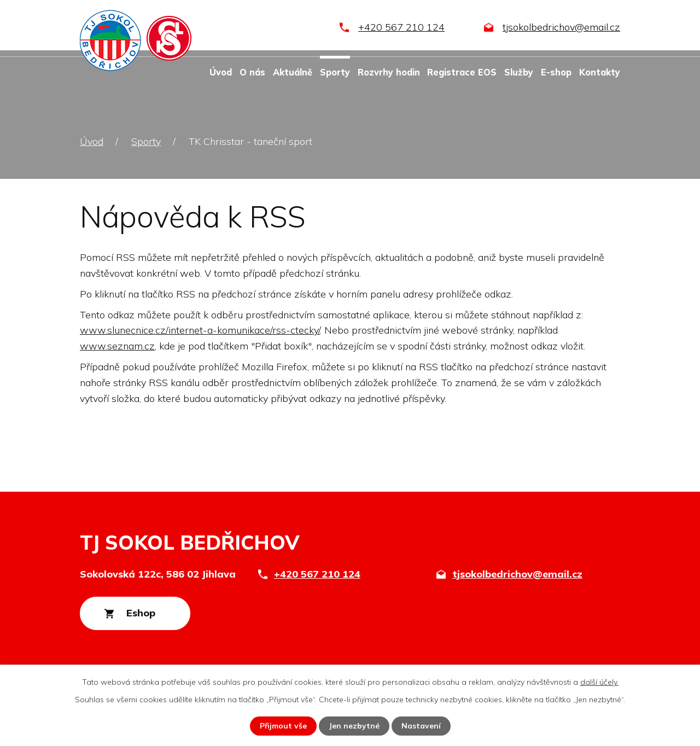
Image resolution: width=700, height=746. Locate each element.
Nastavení (421, 726)
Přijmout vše (283, 726)
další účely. (599, 682)
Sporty (335, 72)
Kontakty (600, 72)
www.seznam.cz (117, 346)
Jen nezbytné (354, 726)
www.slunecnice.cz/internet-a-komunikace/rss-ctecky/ (200, 330)
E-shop (556, 72)
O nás (252, 72)
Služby (519, 72)
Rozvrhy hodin (389, 72)
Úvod (221, 72)
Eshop (141, 613)
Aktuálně (293, 72)
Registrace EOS (462, 72)
